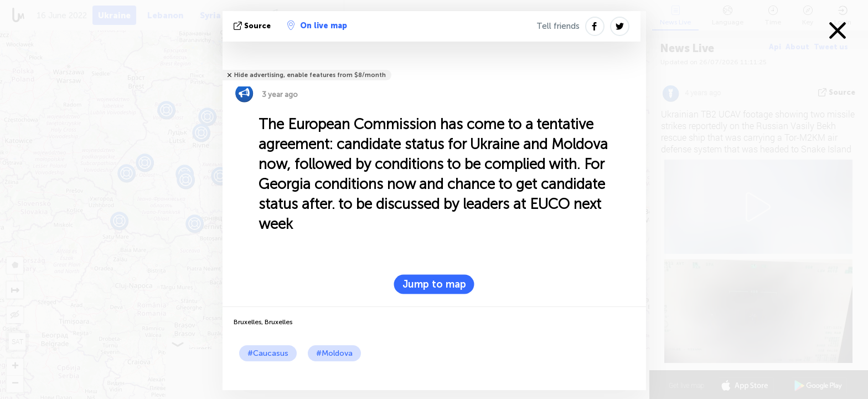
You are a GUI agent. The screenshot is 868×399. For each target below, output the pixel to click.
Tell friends (558, 26)
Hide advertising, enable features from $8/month (310, 75)
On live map (317, 25)
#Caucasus (268, 353)
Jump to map (434, 284)
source (253, 26)
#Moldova (334, 353)
